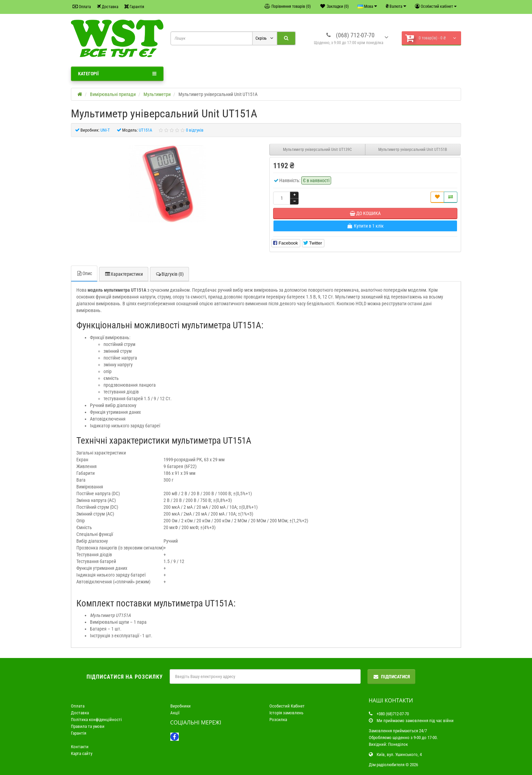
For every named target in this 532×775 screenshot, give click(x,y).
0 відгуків (195, 130)
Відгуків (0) (169, 274)
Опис (84, 273)
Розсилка (278, 720)
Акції (175, 713)
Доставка (108, 7)
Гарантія (134, 7)
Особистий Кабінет (287, 706)
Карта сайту (82, 753)
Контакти (80, 747)
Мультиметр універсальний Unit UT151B (413, 150)
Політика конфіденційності (96, 720)
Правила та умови (88, 726)
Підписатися (391, 677)
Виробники (180, 706)
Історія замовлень (286, 713)
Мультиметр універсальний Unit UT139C (317, 150)
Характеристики (124, 274)
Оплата (82, 7)
